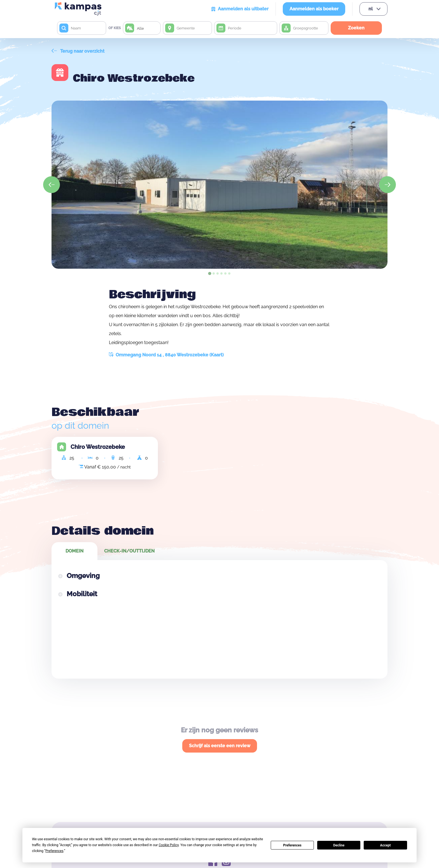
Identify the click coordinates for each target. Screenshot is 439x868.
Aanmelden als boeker (314, 9)
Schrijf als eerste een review (220, 746)
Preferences (292, 845)
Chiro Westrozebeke (98, 447)
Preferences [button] (54, 851)
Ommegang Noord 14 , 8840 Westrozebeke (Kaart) (166, 355)
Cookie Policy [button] (169, 845)
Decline (339, 845)
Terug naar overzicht (78, 51)
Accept (386, 845)
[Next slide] (387, 185)
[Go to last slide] (52, 185)
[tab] (210, 273)
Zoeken (356, 28)
